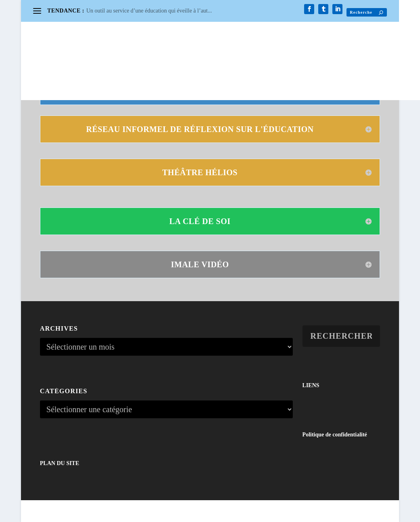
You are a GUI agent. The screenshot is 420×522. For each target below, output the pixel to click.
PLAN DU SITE (60, 463)
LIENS (311, 385)
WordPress (135, 512)
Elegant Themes (78, 512)
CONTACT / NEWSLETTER (80, 55)
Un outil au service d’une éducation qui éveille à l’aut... (149, 11)
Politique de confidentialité (335, 435)
